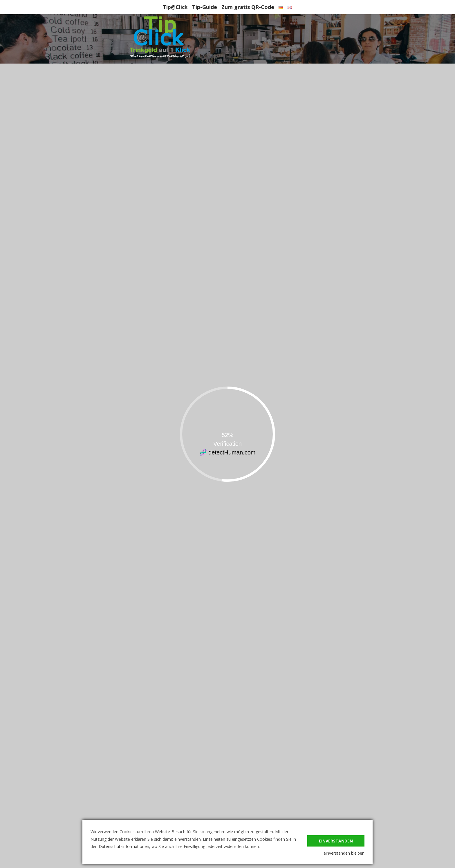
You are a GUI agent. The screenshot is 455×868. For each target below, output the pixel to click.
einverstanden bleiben (344, 853)
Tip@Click (175, 7)
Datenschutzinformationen (124, 846)
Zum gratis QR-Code (248, 7)
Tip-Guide (205, 7)
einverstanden (336, 841)
